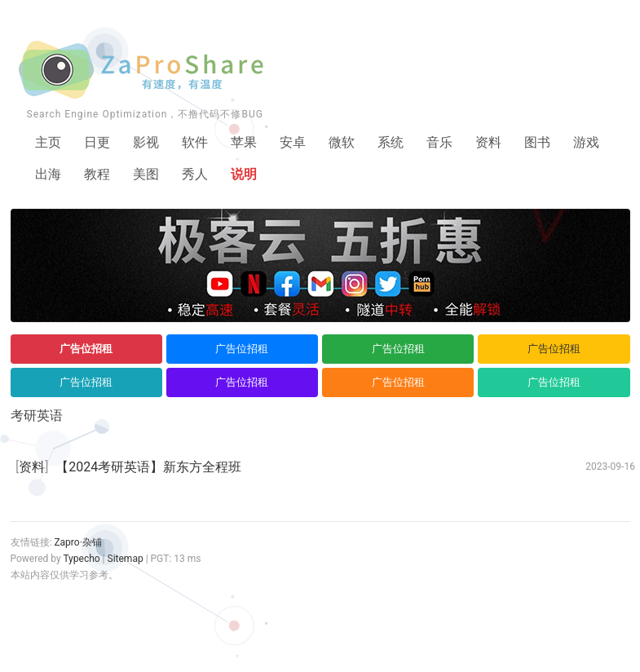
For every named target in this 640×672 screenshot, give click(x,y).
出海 (48, 174)
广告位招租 (86, 349)
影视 (146, 142)
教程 (97, 174)
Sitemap (126, 559)
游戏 (586, 142)
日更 (97, 142)
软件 (195, 142)
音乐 (439, 142)
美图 (146, 174)
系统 (391, 142)
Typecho (81, 559)
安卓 (293, 142)
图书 (537, 142)
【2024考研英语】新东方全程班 (148, 467)
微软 (342, 142)
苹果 (244, 142)
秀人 (195, 174)
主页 (48, 142)
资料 (488, 142)
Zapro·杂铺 (77, 542)
